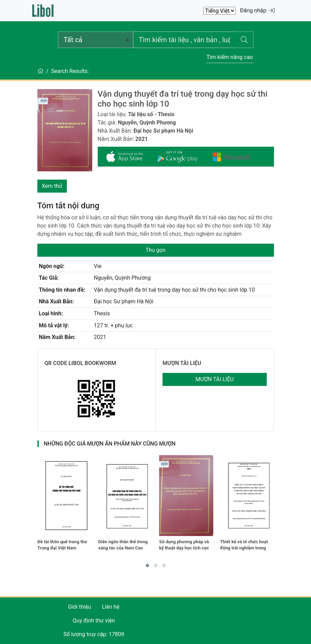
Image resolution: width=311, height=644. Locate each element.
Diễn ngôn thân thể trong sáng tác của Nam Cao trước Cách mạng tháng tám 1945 (123, 545)
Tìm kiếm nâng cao (230, 57)
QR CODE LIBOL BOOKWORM (80, 363)
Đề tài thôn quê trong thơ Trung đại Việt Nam (62, 545)
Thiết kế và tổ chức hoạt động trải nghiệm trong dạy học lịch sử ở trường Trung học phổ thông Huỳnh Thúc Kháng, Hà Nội (247, 545)
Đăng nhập (257, 10)
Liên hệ (111, 607)
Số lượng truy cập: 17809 (94, 634)
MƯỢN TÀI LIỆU (182, 363)
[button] (147, 566)
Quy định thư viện (94, 621)
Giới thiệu (79, 607)
